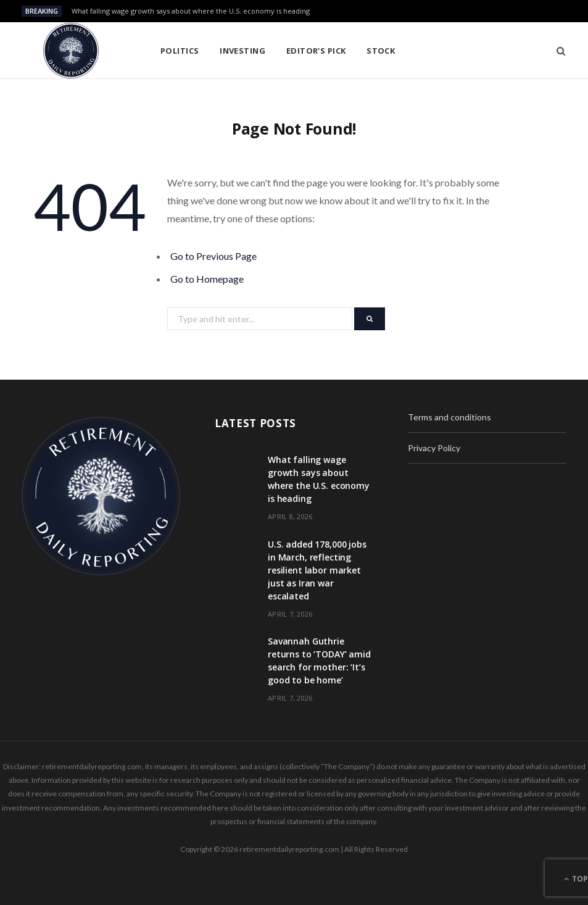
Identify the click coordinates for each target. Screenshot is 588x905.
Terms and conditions (449, 417)
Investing (242, 51)
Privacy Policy (434, 448)
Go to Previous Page (213, 256)
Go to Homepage (207, 279)
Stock (381, 51)
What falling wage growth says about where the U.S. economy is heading (191, 11)
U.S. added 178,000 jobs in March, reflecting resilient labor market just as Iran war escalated (317, 570)
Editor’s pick (316, 51)
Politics (180, 51)
